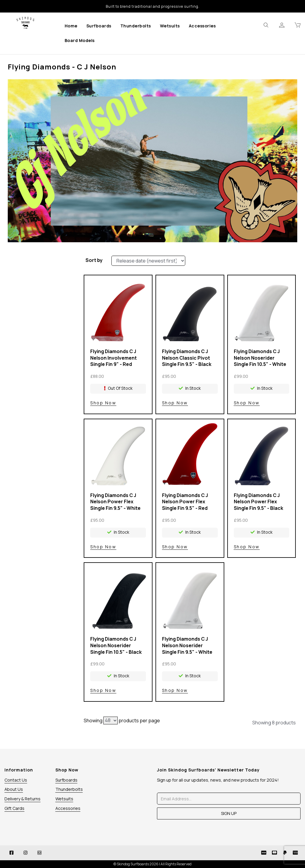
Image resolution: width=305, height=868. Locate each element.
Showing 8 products (274, 723)
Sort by (94, 260)
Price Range (39, 295)
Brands (39, 273)
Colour (39, 284)
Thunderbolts (136, 26)
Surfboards (99, 26)
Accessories (202, 26)
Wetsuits (170, 26)
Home (71, 26)
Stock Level (39, 262)
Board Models (80, 40)
